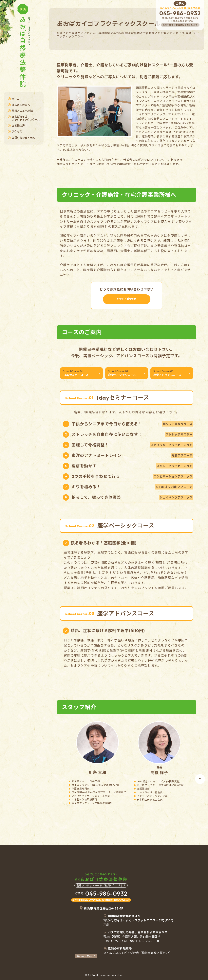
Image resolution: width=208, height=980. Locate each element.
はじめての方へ (19, 105)
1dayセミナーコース (82, 373)
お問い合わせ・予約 (21, 138)
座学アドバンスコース (172, 373)
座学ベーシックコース (127, 373)
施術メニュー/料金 (21, 111)
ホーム (14, 99)
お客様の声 (16, 126)
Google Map (86, 956)
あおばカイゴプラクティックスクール (24, 118)
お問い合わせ (127, 299)
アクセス (15, 131)
